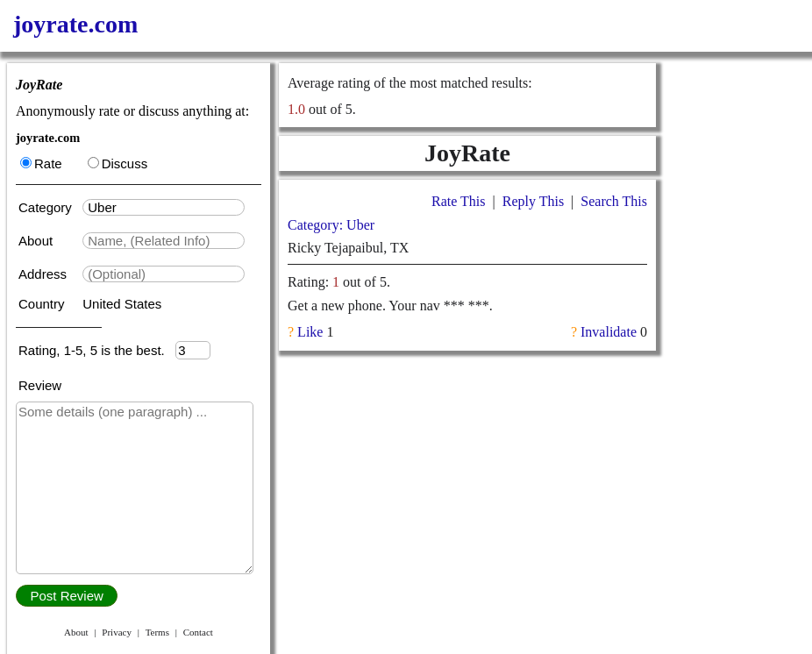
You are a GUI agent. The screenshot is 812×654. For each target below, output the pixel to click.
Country (43, 304)
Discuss (118, 163)
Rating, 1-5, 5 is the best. (97, 350)
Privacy (117, 632)
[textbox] (164, 207)
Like (310, 332)
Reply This (533, 201)
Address (44, 274)
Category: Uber (331, 225)
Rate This (458, 201)
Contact (198, 632)
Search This (614, 201)
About (37, 241)
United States (122, 304)
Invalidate (609, 332)
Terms (157, 632)
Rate (41, 163)
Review (40, 385)
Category (49, 207)
